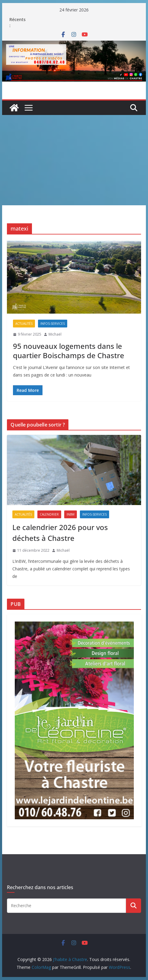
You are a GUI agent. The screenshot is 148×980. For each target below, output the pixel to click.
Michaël (55, 334)
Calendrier (49, 514)
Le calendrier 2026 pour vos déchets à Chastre (60, 533)
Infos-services (53, 324)
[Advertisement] (74, 160)
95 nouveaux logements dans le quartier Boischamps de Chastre (69, 351)
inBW (71, 514)
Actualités (24, 324)
